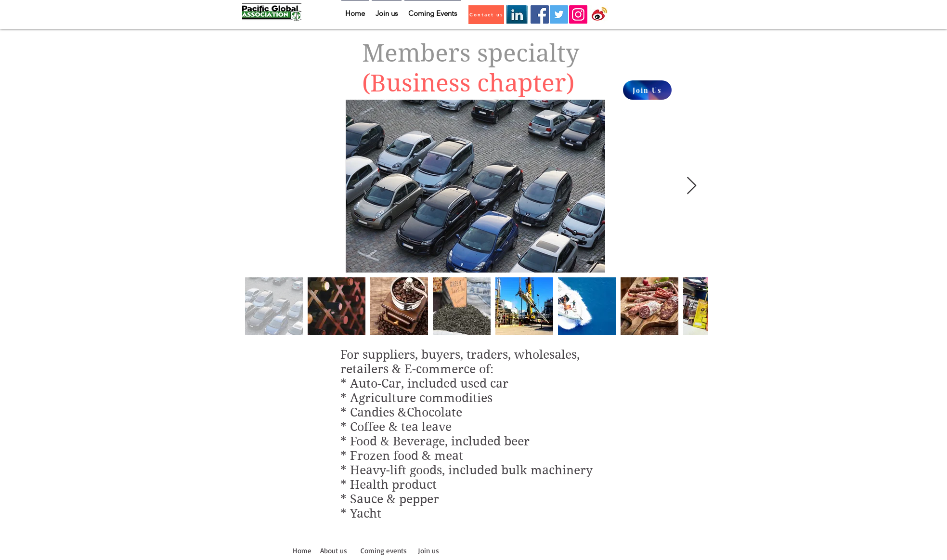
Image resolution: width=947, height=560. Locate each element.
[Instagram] (578, 14)
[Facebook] (540, 14)
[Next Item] (692, 186)
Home (302, 551)
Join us (428, 551)
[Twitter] (559, 14)
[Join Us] (647, 90)
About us (334, 551)
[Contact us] (486, 15)
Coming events (384, 551)
